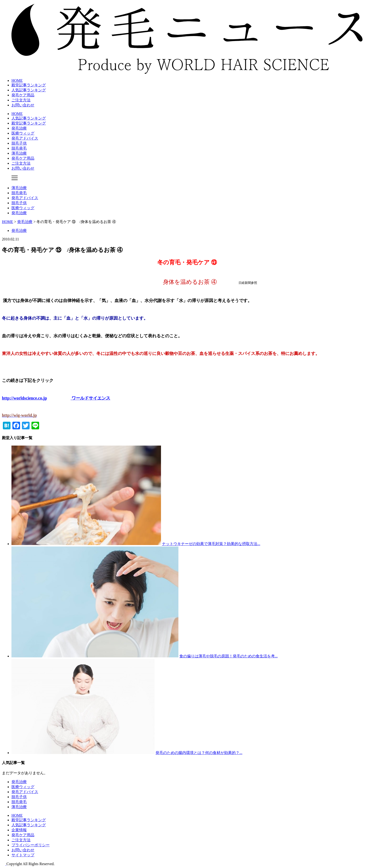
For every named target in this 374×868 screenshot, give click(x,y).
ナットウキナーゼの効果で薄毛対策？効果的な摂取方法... (211, 544)
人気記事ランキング (29, 90)
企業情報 (19, 830)
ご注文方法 (21, 100)
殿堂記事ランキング (29, 85)
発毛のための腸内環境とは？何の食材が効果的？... (199, 753)
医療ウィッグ (23, 133)
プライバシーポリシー (31, 845)
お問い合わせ (23, 105)
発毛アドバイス (25, 138)
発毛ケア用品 (23, 95)
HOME (17, 81)
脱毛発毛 (19, 148)
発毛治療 (19, 128)
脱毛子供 (19, 143)
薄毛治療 (19, 153)
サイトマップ (23, 855)
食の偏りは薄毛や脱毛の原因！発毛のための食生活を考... (229, 656)
